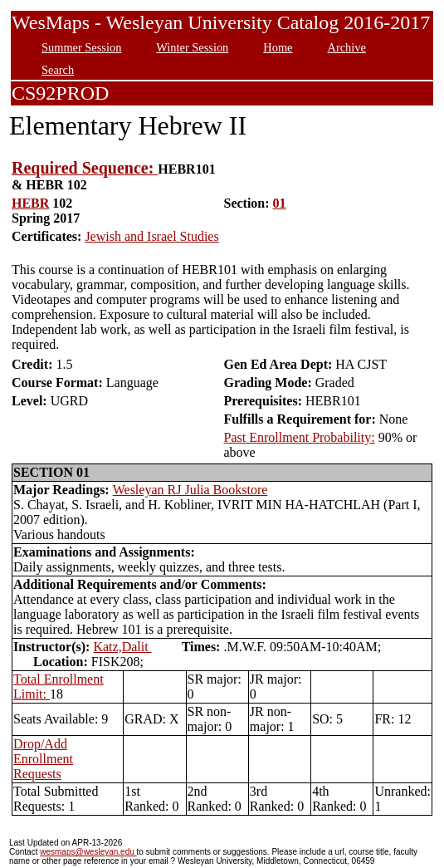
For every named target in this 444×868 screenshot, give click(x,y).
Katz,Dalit (122, 647)
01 (280, 203)
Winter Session (192, 47)
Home (278, 47)
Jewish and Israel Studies (151, 236)
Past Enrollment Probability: (299, 437)
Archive (346, 47)
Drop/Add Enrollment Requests (43, 759)
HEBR (30, 203)
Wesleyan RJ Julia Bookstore (190, 490)
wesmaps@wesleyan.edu (88, 852)
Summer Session (81, 47)
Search (58, 70)
